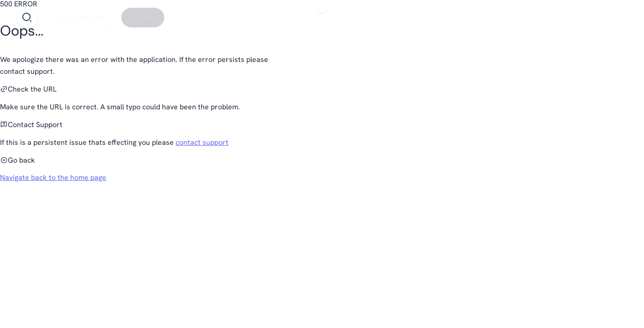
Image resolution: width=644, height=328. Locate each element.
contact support (202, 142)
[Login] (143, 18)
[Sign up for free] (80, 18)
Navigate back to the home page (53, 177)
